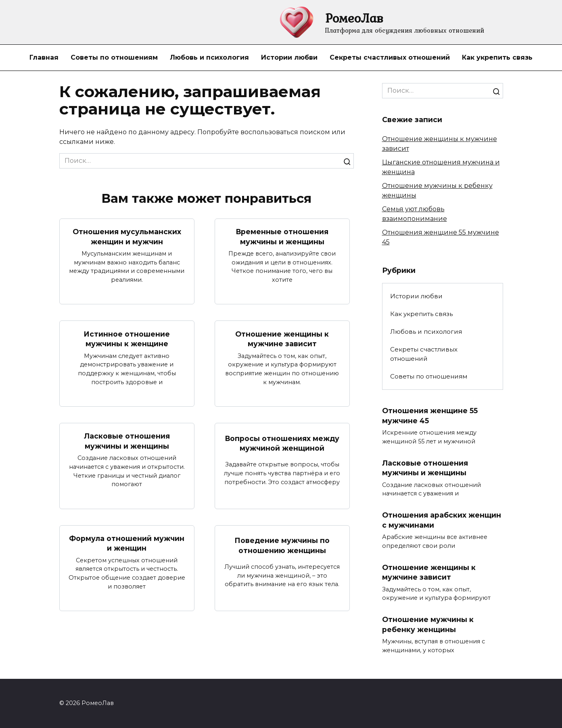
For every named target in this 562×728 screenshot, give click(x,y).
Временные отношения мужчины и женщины (282, 237)
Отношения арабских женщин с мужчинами (442, 520)
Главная (44, 57)
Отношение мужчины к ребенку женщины (428, 624)
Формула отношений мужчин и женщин (127, 543)
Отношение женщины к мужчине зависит (282, 339)
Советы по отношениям (114, 57)
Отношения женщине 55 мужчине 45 (430, 416)
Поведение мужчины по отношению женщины (282, 545)
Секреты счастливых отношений (390, 57)
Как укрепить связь (497, 57)
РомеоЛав (354, 18)
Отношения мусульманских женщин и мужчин (127, 237)
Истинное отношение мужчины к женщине (127, 339)
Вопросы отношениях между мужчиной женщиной (282, 443)
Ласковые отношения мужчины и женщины (127, 441)
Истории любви (289, 57)
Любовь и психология (209, 57)
